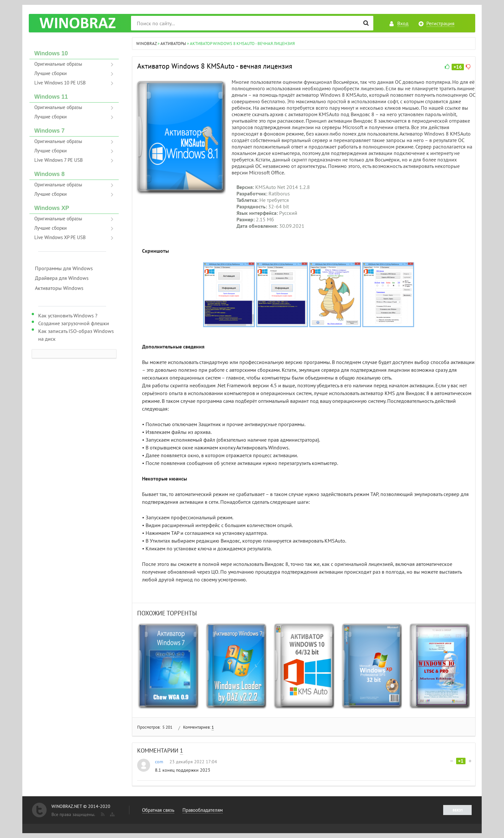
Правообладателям (203, 810)
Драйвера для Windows (62, 278)
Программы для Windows (64, 268)
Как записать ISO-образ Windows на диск (76, 335)
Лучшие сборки (50, 73)
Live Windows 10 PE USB (60, 83)
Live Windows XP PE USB (60, 237)
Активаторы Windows (59, 288)
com (159, 762)
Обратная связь (158, 810)
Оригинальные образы (58, 64)
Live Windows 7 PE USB (59, 160)
